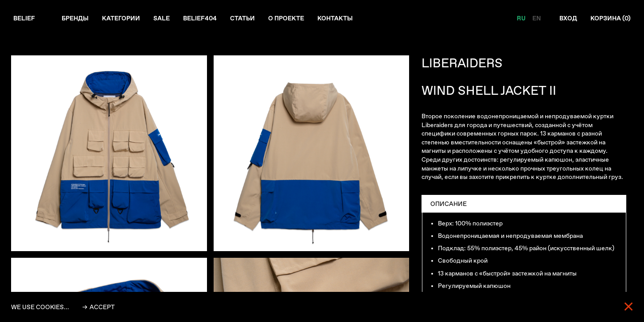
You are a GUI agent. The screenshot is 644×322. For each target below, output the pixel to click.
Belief (24, 18)
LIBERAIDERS (462, 63)
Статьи (242, 18)
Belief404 (200, 18)
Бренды (75, 18)
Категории (121, 18)
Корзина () (611, 18)
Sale (162, 18)
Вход (568, 18)
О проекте (286, 18)
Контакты (335, 18)
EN (537, 18)
